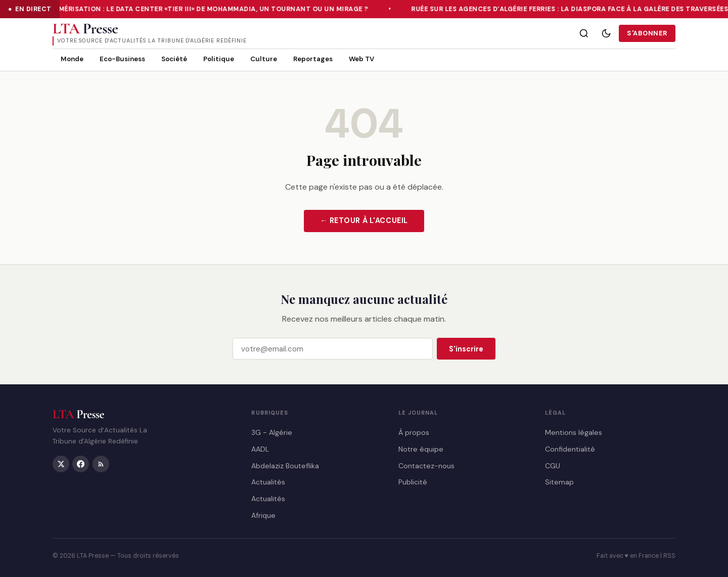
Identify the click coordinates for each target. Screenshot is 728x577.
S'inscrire (466, 349)
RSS (669, 556)
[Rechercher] (584, 33)
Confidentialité (570, 449)
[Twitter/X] (61, 463)
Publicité (413, 482)
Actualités (268, 482)
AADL (260, 449)
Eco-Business (122, 59)
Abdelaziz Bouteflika (285, 465)
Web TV (361, 59)
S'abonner (647, 33)
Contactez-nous (426, 465)
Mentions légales (574, 432)
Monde (72, 59)
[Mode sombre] (606, 33)
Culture (264, 59)
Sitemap (559, 482)
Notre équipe (421, 449)
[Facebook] (81, 463)
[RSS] (101, 463)
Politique (219, 59)
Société (174, 59)
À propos (414, 432)
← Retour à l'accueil (364, 220)
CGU (553, 465)
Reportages (313, 59)
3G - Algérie (272, 432)
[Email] (333, 349)
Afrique (263, 515)
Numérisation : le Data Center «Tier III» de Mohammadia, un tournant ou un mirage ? (210, 9)
